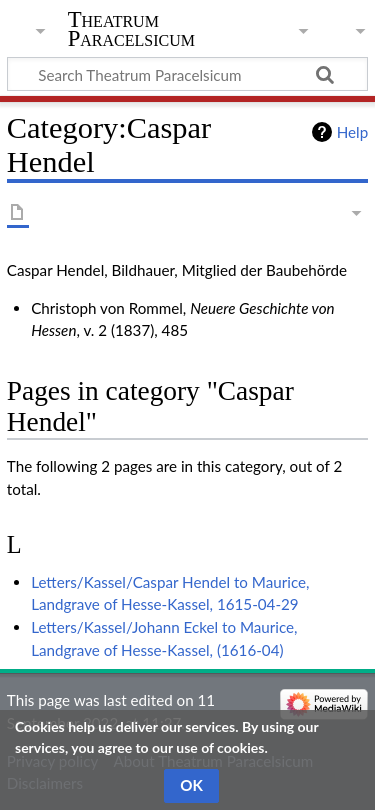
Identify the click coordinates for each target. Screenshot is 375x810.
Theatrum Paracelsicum (131, 29)
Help (352, 132)
